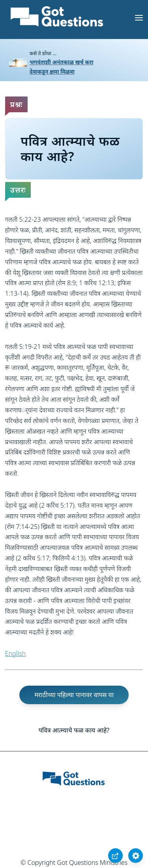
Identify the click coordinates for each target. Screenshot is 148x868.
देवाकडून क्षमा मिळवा (52, 71)
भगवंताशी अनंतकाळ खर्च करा (62, 62)
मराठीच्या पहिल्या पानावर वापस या (74, 695)
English (15, 653)
